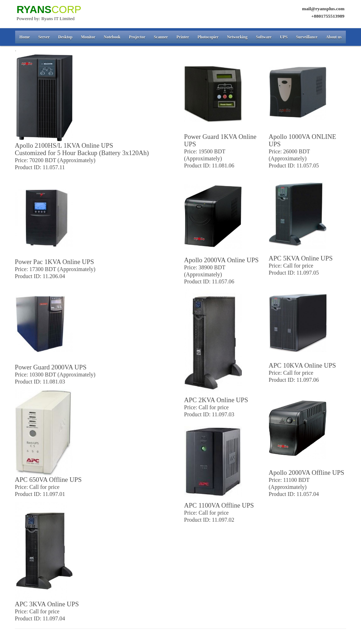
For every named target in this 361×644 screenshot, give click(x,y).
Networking (237, 37)
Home (25, 37)
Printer (183, 37)
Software (264, 37)
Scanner (161, 37)
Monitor (88, 37)
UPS (284, 37)
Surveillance (307, 37)
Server (44, 37)
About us (334, 37)
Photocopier (208, 37)
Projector (137, 37)
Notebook (112, 37)
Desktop (65, 37)
